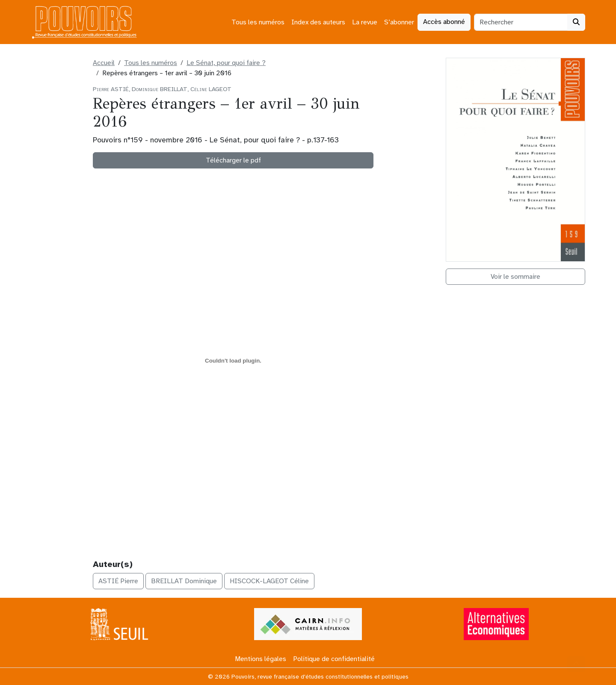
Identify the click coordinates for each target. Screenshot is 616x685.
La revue (365, 22)
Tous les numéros (258, 22)
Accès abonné (444, 22)
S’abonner (399, 22)
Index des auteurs (318, 22)
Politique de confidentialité (334, 659)
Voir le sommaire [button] (515, 277)
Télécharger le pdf (233, 160)
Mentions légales (261, 659)
